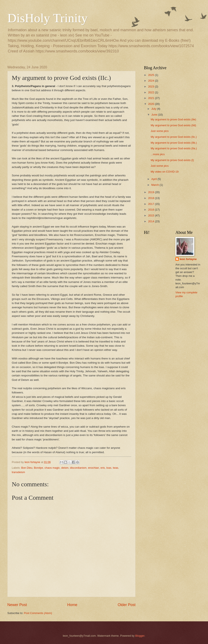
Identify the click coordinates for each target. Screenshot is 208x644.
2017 (151, 204)
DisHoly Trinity (47, 18)
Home (72, 605)
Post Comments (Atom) (38, 613)
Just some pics (160, 131)
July (154, 109)
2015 (151, 215)
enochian (93, 468)
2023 (151, 87)
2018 (151, 198)
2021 (151, 98)
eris (103, 468)
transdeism (18, 472)
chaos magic (52, 468)
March (155, 185)
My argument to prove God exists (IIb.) (174, 143)
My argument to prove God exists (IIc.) (174, 137)
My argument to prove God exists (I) (172, 160)
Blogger (140, 636)
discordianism (78, 468)
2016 (151, 210)
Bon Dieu (27, 468)
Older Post (127, 605)
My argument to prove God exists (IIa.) (174, 148)
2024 (151, 81)
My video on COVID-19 (165, 172)
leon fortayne (188, 259)
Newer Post (17, 605)
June (155, 115)
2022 (151, 92)
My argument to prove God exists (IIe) (173, 119)
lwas (116, 468)
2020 (151, 104)
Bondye (38, 468)
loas (109, 468)
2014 (151, 221)
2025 (151, 75)
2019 (151, 192)
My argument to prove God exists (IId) (173, 125)
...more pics (158, 154)
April (154, 179)
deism (65, 468)
